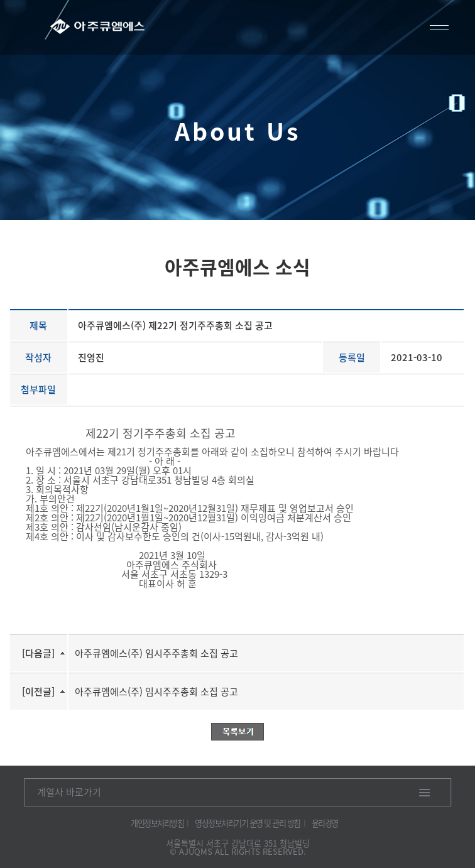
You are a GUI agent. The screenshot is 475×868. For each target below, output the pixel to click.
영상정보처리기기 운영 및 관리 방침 (248, 823)
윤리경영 (325, 823)
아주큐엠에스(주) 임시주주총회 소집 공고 (156, 653)
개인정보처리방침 (157, 823)
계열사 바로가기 (69, 792)
